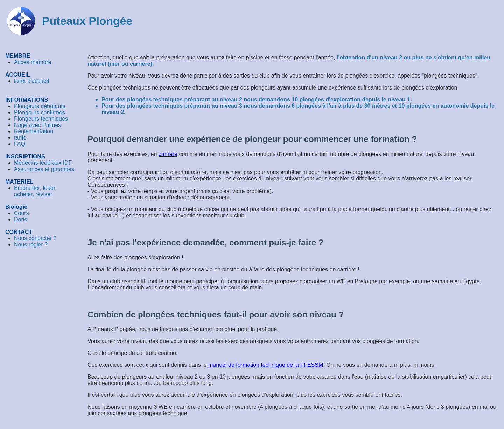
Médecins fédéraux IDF (43, 163)
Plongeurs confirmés (40, 112)
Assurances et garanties (44, 169)
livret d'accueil (31, 81)
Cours (22, 213)
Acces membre (33, 62)
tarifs (20, 138)
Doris (20, 219)
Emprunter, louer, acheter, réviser (35, 191)
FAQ (20, 144)
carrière (168, 154)
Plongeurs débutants (40, 106)
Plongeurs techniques (41, 119)
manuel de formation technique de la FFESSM (266, 365)
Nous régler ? (31, 245)
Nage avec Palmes (37, 125)
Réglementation (34, 131)
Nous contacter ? (35, 238)
